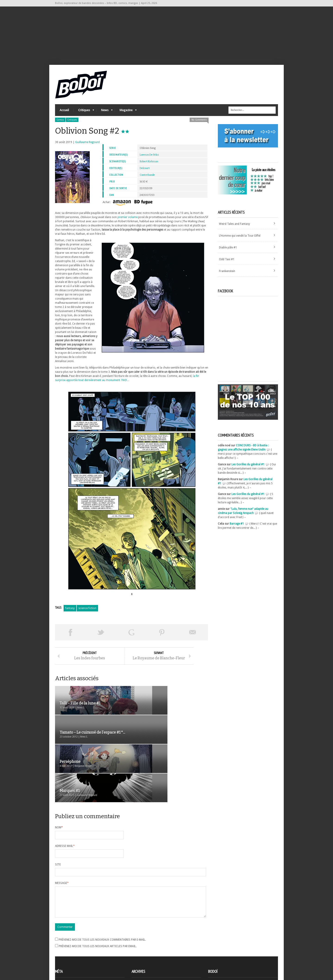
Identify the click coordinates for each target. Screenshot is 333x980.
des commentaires (70, 955)
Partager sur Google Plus (131, 638)
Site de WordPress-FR (69, 959)
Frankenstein (227, 277)
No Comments (199, 126)
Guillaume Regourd (87, 148)
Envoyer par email (193, 638)
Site (58, 819)
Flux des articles (68, 951)
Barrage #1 (237, 529)
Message (62, 838)
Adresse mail (65, 801)
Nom (59, 782)
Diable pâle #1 (228, 253)
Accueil (64, 116)
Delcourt (145, 174)
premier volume (128, 223)
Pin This (162, 638)
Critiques (84, 117)
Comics (60, 126)
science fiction (87, 614)
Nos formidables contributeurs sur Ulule (235, 957)
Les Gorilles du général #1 (248, 470)
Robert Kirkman (149, 167)
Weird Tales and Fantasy (234, 230)
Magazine (126, 117)
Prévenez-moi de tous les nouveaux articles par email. (98, 907)
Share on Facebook (70, 638)
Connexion (62, 947)
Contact (214, 950)
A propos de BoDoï (221, 942)
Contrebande (147, 181)
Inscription (62, 943)
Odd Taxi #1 (227, 265)
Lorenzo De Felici (149, 161)
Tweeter (101, 638)
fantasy (70, 614)
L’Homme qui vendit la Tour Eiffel (240, 241)
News (105, 117)
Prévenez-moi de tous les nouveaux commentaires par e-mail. (102, 900)
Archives (137, 943)
